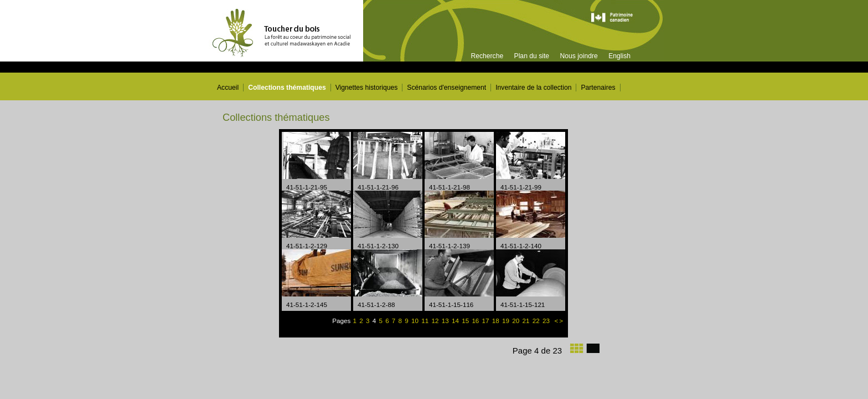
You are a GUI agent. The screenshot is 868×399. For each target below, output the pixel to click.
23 (547, 321)
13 (446, 321)
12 (436, 321)
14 (456, 321)
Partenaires (598, 88)
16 (476, 321)
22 (537, 321)
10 (416, 321)
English (619, 56)
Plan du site (532, 56)
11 (426, 321)
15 (466, 321)
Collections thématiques (287, 88)
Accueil (228, 88)
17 (487, 321)
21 (526, 321)
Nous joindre (578, 56)
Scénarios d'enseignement (446, 88)
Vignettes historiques (367, 88)
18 (497, 321)
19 (507, 321)
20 (516, 321)
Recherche (487, 56)
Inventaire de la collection (533, 88)
